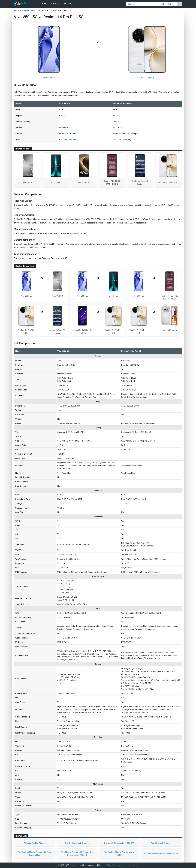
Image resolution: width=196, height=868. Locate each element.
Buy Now (73, 140)
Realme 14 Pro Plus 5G (147, 78)
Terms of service (120, 865)
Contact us (133, 865)
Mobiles (55, 4)
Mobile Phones (28, 11)
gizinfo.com (76, 865)
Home (44, 4)
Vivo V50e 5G (49, 78)
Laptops (67, 4)
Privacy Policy (105, 865)
